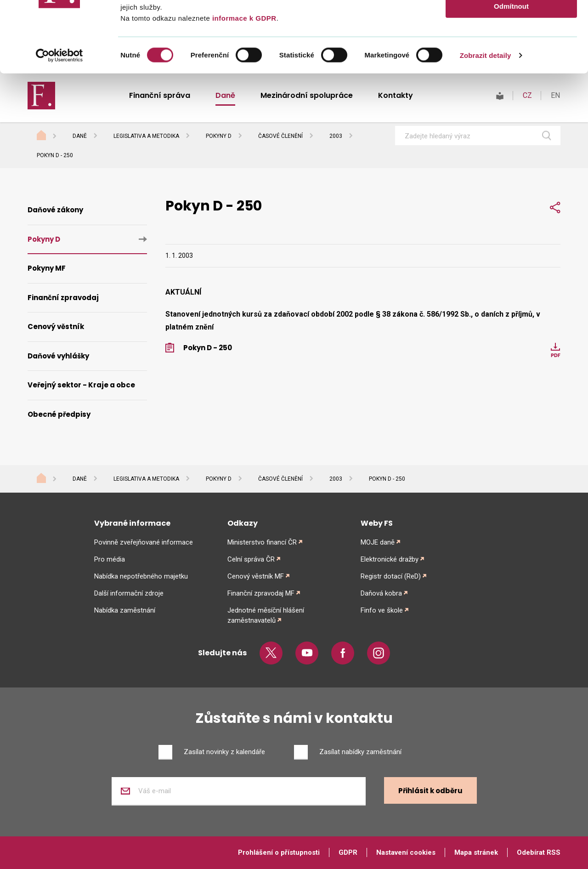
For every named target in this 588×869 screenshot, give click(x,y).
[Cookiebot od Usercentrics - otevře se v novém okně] (59, 126)
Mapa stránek (476, 852)
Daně (80, 479)
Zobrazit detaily (486, 126)
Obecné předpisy (59, 414)
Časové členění (280, 479)
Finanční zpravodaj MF (261, 593)
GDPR (348, 852)
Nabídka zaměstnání (125, 610)
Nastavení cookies (406, 852)
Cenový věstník (56, 327)
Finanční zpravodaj (63, 298)
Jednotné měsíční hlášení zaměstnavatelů (266, 615)
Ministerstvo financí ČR (262, 542)
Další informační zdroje (129, 593)
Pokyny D (44, 239)
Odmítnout (511, 77)
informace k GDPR (243, 88)
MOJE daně (378, 542)
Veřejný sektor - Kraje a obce (81, 385)
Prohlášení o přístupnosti (279, 852)
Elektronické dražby (390, 559)
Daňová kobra (381, 593)
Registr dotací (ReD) (391, 576)
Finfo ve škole (382, 610)
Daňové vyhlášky (58, 356)
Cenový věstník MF (256, 576)
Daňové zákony (55, 210)
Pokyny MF (47, 268)
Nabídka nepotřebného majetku (141, 576)
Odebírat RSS (539, 852)
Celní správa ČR (251, 559)
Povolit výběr (511, 50)
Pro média (110, 559)
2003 (336, 479)
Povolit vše (511, 23)
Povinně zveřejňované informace (144, 542)
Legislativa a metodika (146, 479)
